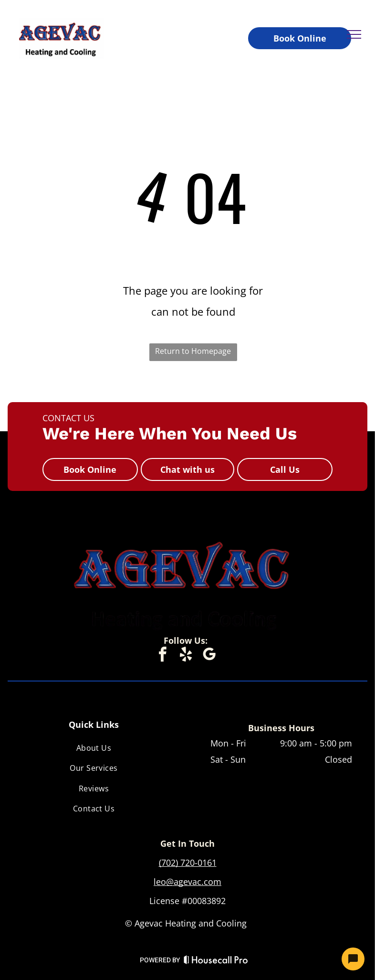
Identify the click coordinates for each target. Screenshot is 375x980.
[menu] (354, 34)
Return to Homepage (193, 351)
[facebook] (162, 656)
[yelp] (186, 656)
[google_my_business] (209, 656)
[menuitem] (94, 748)
